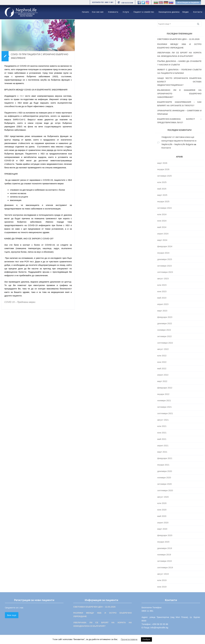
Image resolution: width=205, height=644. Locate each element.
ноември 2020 (164, 477)
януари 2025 (163, 201)
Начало (85, 12)
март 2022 (162, 381)
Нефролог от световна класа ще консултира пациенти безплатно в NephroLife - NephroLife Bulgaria (179, 141)
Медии (185, 12)
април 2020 (163, 523)
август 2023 (163, 278)
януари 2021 (163, 465)
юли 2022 (162, 356)
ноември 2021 (164, 400)
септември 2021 (165, 413)
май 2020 (162, 516)
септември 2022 (165, 343)
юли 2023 (162, 285)
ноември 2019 (164, 555)
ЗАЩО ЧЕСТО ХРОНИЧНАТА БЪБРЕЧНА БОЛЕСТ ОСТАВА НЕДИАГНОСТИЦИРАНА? (179, 82)
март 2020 (162, 529)
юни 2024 (162, 221)
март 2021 (162, 452)
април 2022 (163, 375)
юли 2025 (162, 182)
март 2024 (162, 240)
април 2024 (163, 234)
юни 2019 (162, 587)
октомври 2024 (164, 208)
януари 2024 (163, 253)
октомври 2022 (164, 336)
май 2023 (162, 298)
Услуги (126, 12)
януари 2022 (163, 394)
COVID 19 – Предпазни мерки (20, 302)
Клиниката (113, 12)
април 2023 (163, 304)
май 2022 (162, 368)
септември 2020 (165, 490)
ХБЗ (22, 96)
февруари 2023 (165, 317)
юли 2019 (162, 580)
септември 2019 (165, 567)
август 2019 (163, 574)
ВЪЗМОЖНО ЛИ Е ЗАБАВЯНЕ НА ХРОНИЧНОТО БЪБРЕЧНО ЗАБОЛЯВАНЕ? (179, 94)
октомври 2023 (164, 266)
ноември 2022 (164, 330)
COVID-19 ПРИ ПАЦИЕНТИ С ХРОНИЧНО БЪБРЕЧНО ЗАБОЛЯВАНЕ (40, 56)
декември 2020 (165, 471)
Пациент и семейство (144, 12)
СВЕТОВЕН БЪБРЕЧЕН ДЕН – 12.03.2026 (178, 39)
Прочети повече (129, 639)
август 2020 (163, 497)
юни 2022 (162, 362)
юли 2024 (162, 214)
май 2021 (162, 439)
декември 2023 (165, 259)
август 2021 (163, 420)
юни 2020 (162, 510)
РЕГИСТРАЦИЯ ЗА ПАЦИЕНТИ (188, 3)
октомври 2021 (164, 407)
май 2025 (162, 189)
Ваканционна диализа (169, 12)
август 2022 (163, 349)
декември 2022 (165, 323)
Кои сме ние (98, 12)
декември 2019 (165, 548)
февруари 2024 (165, 246)
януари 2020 (163, 542)
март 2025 (162, 195)
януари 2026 (163, 169)
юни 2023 (162, 291)
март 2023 (162, 311)
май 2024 (162, 227)
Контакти (198, 12)
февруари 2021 (165, 458)
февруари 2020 (165, 535)
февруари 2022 (165, 388)
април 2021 (163, 445)
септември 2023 (165, 272)
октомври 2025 (164, 176)
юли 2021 (162, 426)
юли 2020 (162, 503)
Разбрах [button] (146, 639)
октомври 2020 (164, 484)
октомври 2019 (164, 561)
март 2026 (162, 163)
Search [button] (199, 24)
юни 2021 (162, 433)
